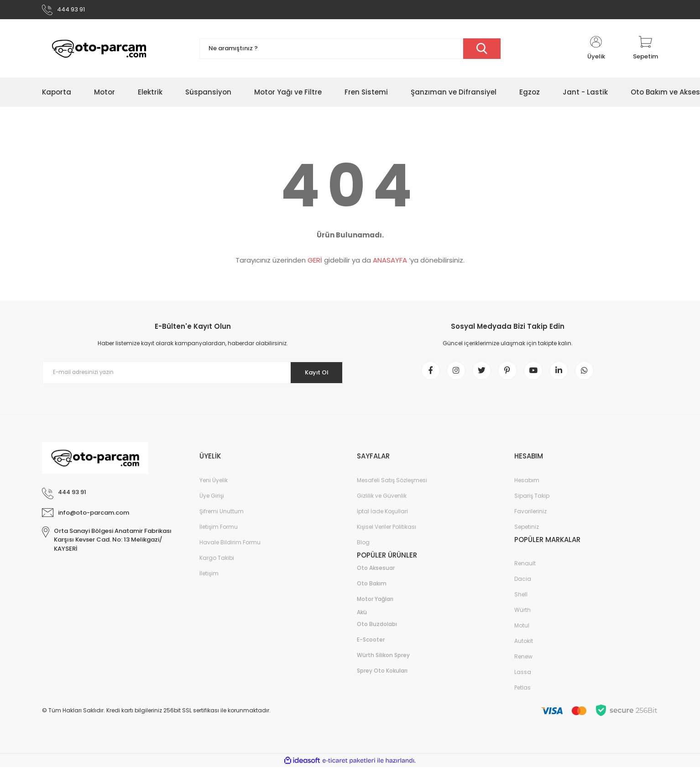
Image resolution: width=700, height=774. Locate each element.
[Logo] (99, 51)
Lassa (523, 679)
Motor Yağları (375, 606)
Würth (522, 617)
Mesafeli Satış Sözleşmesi (392, 487)
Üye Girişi (212, 502)
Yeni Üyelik (214, 487)
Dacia (523, 586)
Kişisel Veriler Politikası (387, 533)
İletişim (209, 580)
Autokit (524, 648)
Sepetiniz (527, 533)
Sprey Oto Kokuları (382, 677)
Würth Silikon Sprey (383, 662)
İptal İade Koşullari (382, 518)
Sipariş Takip (532, 502)
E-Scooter (371, 646)
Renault (525, 570)
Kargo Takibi (217, 564)
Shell (521, 601)
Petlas (522, 694)
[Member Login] (596, 51)
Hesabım (527, 487)
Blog (363, 549)
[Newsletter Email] (193, 375)
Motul (522, 632)
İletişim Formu (219, 533)
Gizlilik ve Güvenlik (382, 502)
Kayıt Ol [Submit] (313, 375)
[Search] (350, 51)
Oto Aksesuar (376, 575)
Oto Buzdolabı (377, 631)
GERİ (315, 263)
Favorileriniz (530, 518)
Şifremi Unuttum (222, 518)
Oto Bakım (372, 590)
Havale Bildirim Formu (230, 549)
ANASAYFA (390, 263)
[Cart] (645, 51)
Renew (523, 663)
